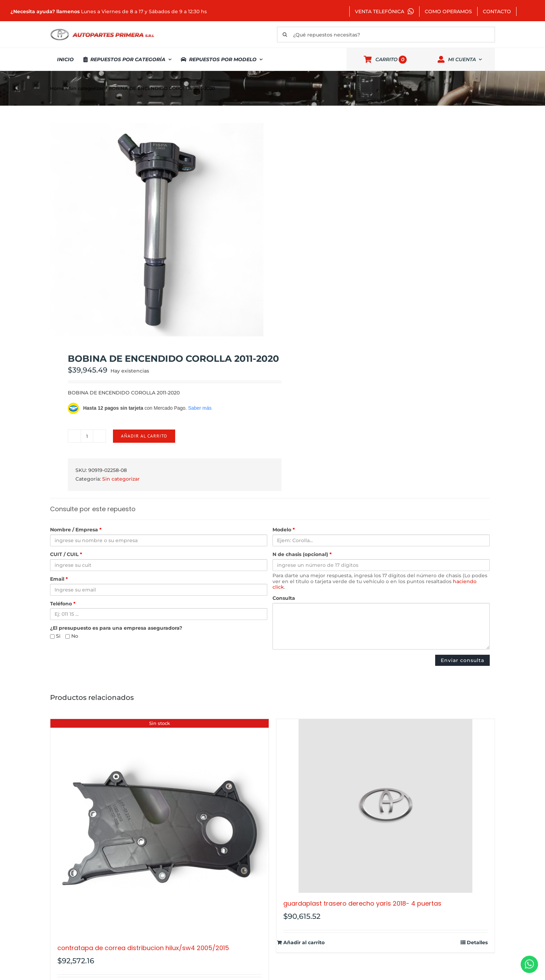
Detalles (477, 943)
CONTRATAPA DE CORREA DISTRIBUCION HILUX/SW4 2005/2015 (143, 948)
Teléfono (63, 604)
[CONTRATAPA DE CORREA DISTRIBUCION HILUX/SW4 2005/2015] (160, 828)
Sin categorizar (121, 479)
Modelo (284, 530)
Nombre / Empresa (76, 530)
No (72, 636)
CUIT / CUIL (66, 554)
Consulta (284, 598)
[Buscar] (285, 35)
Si (55, 636)
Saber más (200, 408)
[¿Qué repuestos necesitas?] (386, 35)
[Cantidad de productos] (87, 436)
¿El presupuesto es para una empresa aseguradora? (116, 628)
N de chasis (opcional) (302, 554)
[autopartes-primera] (102, 30)
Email (59, 579)
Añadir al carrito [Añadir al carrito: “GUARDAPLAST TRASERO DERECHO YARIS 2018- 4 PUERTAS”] (304, 943)
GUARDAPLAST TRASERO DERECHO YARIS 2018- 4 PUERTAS (362, 903)
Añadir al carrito (144, 436)
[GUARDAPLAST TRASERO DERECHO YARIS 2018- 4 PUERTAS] (385, 806)
